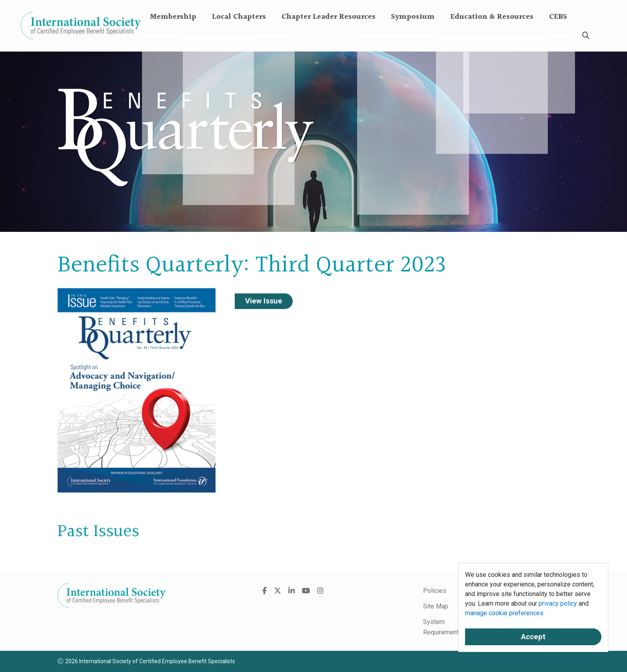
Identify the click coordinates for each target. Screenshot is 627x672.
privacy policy (558, 603)
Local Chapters (239, 36)
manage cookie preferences (504, 613)
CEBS (558, 36)
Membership (173, 36)
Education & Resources (492, 36)
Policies (435, 591)
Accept (533, 637)
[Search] (586, 36)
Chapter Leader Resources (328, 36)
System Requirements (443, 627)
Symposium (413, 36)
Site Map (436, 606)
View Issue (264, 301)
